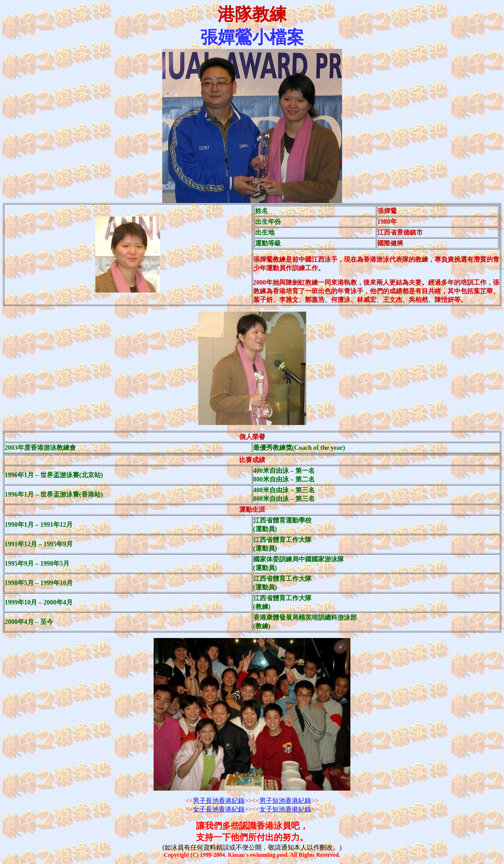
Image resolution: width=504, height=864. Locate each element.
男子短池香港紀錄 (285, 801)
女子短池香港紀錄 (285, 809)
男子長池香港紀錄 (219, 801)
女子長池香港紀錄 (219, 809)
